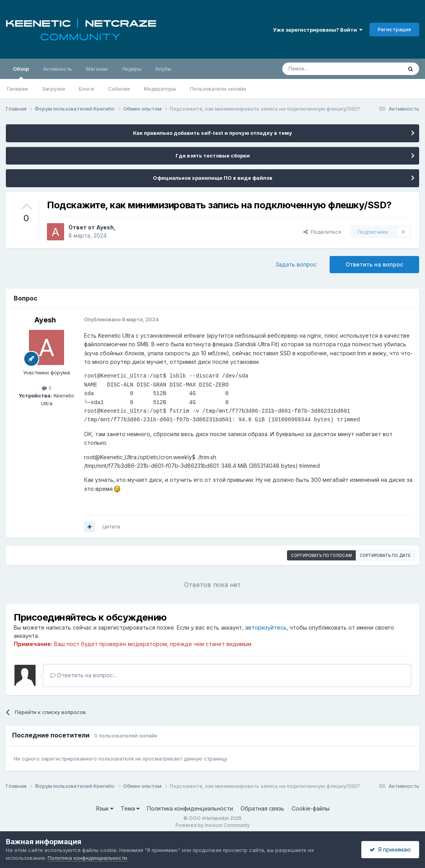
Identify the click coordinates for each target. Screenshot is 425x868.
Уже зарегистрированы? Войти (318, 30)
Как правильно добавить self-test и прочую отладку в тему (212, 133)
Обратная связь (262, 808)
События (119, 89)
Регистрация (394, 29)
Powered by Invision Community (213, 825)
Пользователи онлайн (218, 89)
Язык (105, 808)
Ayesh (105, 227)
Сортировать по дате (385, 555)
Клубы (163, 69)
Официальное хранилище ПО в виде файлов (213, 178)
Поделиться (322, 232)
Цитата (111, 526)
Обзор (21, 72)
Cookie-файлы (311, 808)
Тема (130, 808)
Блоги (86, 89)
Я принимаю (390, 849)
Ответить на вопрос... (83, 675)
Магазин (97, 69)
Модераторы (160, 89)
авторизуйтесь (266, 627)
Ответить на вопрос (374, 264)
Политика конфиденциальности (190, 808)
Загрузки (53, 89)
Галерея (17, 89)
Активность (57, 69)
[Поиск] (324, 69)
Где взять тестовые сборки (213, 156)
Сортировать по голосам (321, 555)
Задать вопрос (296, 264)
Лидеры (132, 69)
